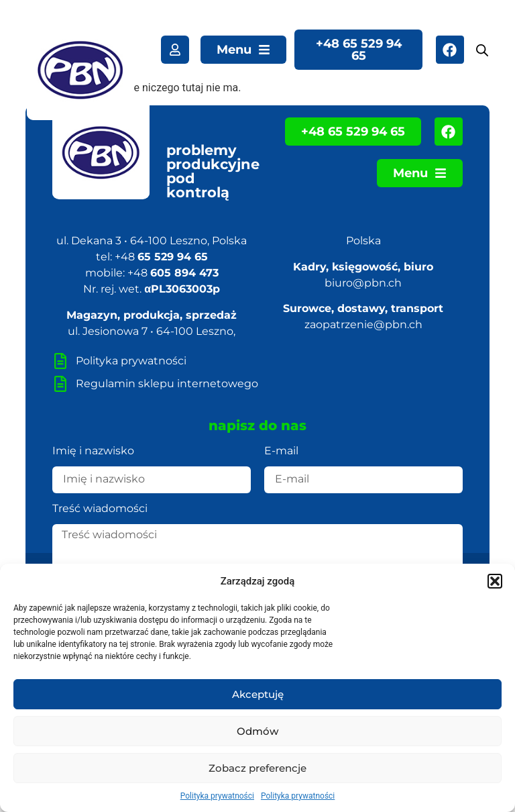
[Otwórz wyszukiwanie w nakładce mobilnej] (482, 50)
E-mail (281, 451)
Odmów (257, 731)
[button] (495, 581)
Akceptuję (258, 694)
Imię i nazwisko (93, 451)
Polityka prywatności (217, 796)
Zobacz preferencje (257, 768)
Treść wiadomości (100, 509)
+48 (161, 257)
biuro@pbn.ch (363, 283)
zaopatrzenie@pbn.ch (363, 324)
